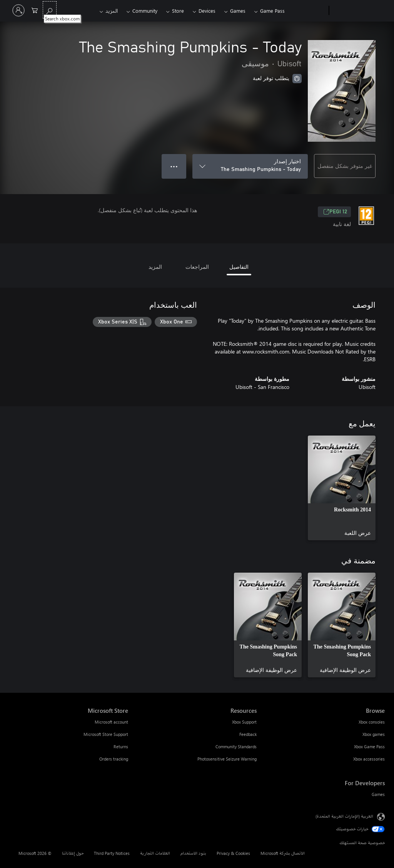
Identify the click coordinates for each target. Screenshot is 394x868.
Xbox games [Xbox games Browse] (374, 734)
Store (178, 11)
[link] (342, 488)
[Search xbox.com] (50, 10)
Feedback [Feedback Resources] (248, 734)
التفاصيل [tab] (239, 267)
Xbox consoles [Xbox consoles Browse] (372, 722)
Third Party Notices (112, 853)
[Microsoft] (358, 11)
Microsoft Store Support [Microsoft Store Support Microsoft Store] (106, 734)
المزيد (112, 11)
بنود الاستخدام (193, 853)
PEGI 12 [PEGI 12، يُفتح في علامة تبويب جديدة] (335, 212)
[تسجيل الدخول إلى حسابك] (18, 10)
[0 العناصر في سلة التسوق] (35, 10)
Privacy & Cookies (233, 853)
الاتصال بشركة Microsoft (283, 853)
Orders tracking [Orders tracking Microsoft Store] (114, 759)
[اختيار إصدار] (250, 166)
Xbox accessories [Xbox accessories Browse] (369, 759)
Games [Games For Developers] (378, 794)
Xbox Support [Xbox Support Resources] (244, 722)
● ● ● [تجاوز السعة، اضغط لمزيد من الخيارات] (174, 166)
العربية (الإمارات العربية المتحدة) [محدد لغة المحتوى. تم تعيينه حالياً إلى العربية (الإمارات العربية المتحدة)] (344, 816)
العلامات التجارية (155, 853)
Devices (207, 11)
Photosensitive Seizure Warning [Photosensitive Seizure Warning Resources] (227, 759)
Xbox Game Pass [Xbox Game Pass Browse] (369, 747)
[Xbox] (308, 11)
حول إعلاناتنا (73, 853)
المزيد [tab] (155, 267)
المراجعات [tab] (197, 267)
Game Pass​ (272, 11)
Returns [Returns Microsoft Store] (121, 747)
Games (238, 11)
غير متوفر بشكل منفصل (345, 166)
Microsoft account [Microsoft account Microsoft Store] (111, 722)
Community (145, 11)
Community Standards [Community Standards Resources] (236, 747)
